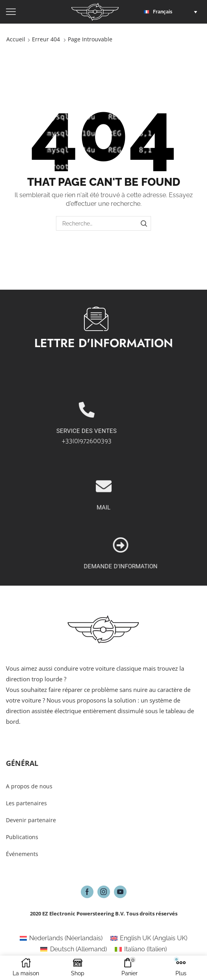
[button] (172, 12)
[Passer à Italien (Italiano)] (141, 949)
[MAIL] (104, 534)
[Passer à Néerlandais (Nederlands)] (61, 938)
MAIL (103, 555)
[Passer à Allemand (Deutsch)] (73, 949)
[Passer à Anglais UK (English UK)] (149, 938)
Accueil (16, 39)
